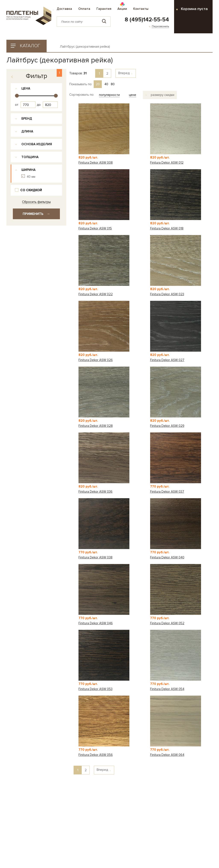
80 (113, 84)
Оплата (84, 9)
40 (106, 84)
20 (98, 84)
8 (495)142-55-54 (147, 20)
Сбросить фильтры (36, 202)
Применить (36, 214)
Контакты (141, 9)
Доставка (64, 9)
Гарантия (104, 9)
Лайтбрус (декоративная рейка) (85, 47)
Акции (122, 9)
